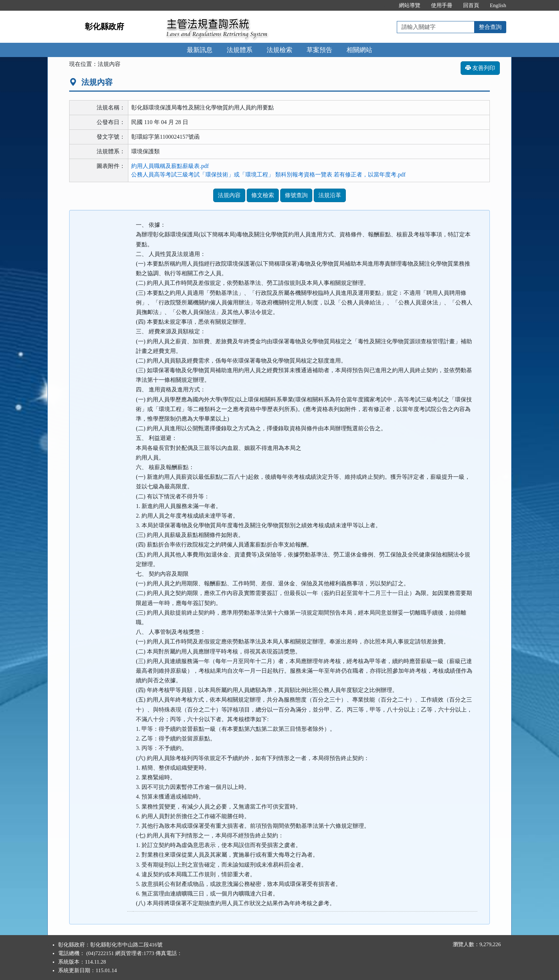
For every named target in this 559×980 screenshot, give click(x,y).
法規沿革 (330, 195)
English (498, 5)
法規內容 (229, 195)
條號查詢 (296, 195)
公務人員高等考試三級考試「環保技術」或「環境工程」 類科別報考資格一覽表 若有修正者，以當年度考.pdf (268, 175)
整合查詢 (490, 27)
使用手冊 (442, 5)
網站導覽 (410, 5)
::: (386, 5)
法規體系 (240, 50)
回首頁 (471, 5)
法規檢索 (279, 50)
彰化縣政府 (104, 27)
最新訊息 (200, 50)
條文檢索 (263, 195)
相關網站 (359, 50)
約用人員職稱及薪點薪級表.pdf (170, 166)
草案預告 (319, 50)
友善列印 (480, 68)
